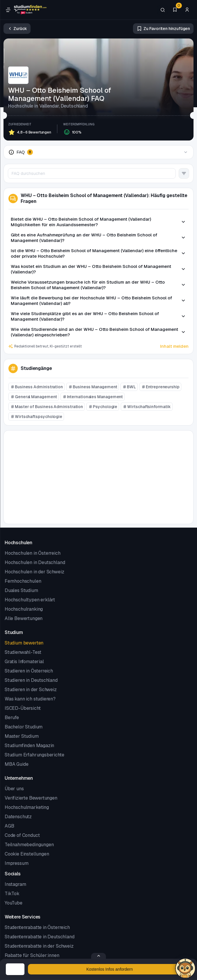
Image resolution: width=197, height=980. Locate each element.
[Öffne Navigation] (8, 10)
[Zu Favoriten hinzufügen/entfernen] (163, 29)
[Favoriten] (175, 10)
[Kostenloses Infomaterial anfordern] (110, 969)
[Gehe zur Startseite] (30, 10)
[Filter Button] (184, 173)
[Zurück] (17, 29)
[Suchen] (163, 10)
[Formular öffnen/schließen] (98, 956)
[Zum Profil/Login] (187, 10)
